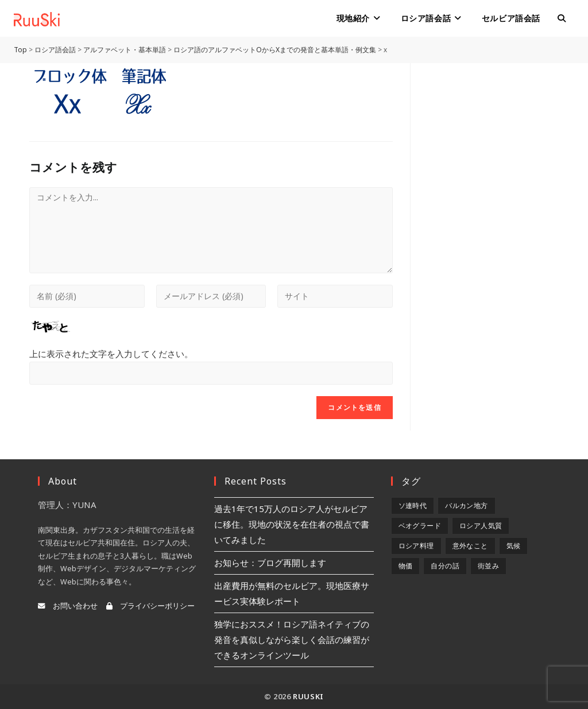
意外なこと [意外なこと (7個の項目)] (470, 546)
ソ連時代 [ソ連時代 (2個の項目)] (413, 505)
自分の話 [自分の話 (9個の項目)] (445, 566)
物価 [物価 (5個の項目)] (406, 566)
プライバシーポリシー (150, 606)
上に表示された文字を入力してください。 (111, 354)
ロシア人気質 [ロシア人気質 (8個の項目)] (481, 526)
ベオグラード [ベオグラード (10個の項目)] (420, 526)
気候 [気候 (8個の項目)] (514, 546)
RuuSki (308, 696)
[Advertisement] (493, 235)
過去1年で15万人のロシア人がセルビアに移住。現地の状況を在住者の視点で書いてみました (292, 524)
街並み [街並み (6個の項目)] (488, 566)
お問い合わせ (68, 606)
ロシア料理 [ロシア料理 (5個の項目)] (416, 546)
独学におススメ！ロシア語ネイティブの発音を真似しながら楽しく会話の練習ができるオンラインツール (292, 640)
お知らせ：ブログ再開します (270, 563)
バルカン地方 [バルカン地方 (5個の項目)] (466, 505)
